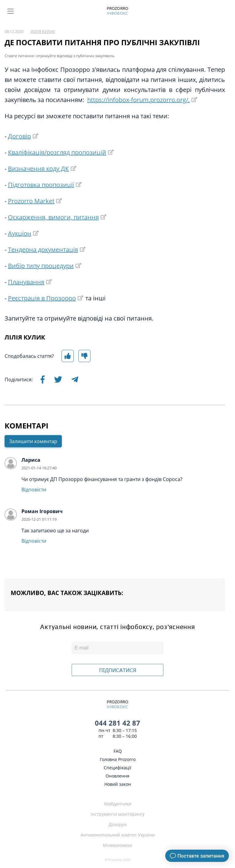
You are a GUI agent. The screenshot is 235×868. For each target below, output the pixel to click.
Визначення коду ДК (38, 180)
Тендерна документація (43, 261)
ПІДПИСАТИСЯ (118, 670)
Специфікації (117, 768)
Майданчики (118, 804)
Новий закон (118, 784)
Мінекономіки (117, 845)
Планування (26, 294)
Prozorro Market (31, 213)
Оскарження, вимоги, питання (53, 229)
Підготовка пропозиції (41, 197)
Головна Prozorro (118, 759)
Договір (19, 148)
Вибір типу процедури (41, 278)
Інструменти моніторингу (117, 814)
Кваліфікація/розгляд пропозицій (57, 164)
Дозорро (118, 824)
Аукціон (20, 245)
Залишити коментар (33, 453)
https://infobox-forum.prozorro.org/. (138, 112)
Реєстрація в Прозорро (42, 310)
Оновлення (117, 776)
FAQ (118, 751)
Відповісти (34, 502)
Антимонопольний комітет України (118, 835)
